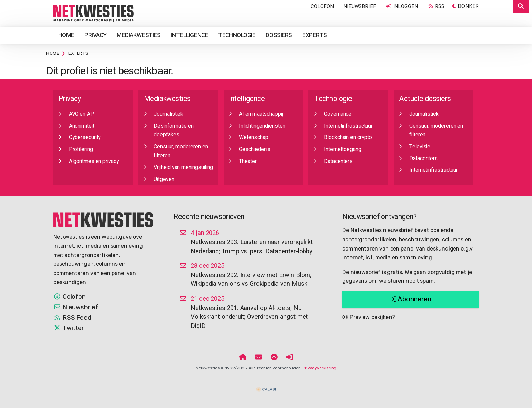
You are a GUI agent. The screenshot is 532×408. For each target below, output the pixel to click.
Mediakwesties (139, 35)
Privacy (96, 35)
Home (66, 35)
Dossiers (279, 35)
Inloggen (402, 6)
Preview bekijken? (369, 317)
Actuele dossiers (425, 99)
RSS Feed (72, 318)
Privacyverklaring (319, 368)
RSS (436, 6)
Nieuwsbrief (360, 6)
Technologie (237, 35)
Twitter (69, 328)
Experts (315, 35)
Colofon (322, 6)
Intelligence (189, 35)
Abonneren (411, 299)
